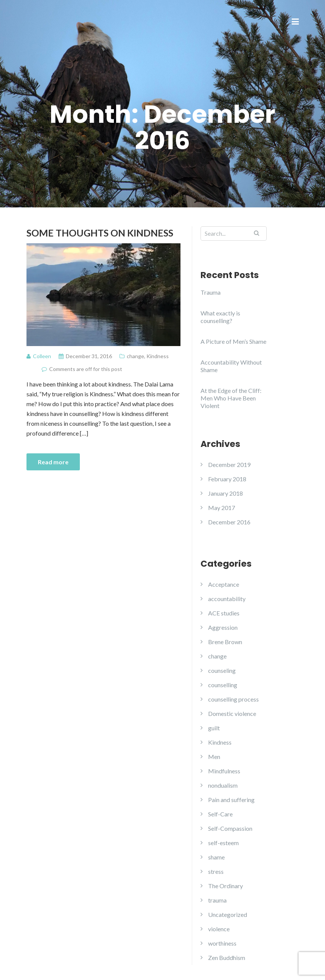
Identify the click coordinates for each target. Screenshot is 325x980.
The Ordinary (225, 886)
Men (214, 757)
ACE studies (224, 613)
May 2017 (222, 508)
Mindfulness (224, 771)
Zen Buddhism (227, 958)
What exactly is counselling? (220, 317)
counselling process (233, 699)
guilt (214, 728)
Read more (53, 462)
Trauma (211, 292)
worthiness (222, 943)
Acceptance (224, 584)
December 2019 (229, 464)
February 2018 (227, 479)
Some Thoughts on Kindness (100, 233)
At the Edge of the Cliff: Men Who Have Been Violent (231, 398)
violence (219, 929)
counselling (223, 685)
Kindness (158, 356)
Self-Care (220, 814)
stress (216, 871)
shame (216, 857)
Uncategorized (228, 914)
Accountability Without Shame (231, 366)
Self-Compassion (230, 828)
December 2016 (229, 522)
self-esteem (223, 843)
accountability (227, 599)
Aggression (223, 627)
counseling (222, 670)
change (135, 356)
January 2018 (225, 493)
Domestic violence (232, 713)
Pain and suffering (231, 800)
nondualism (223, 785)
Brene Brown (225, 642)
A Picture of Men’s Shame (233, 341)
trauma (217, 900)
